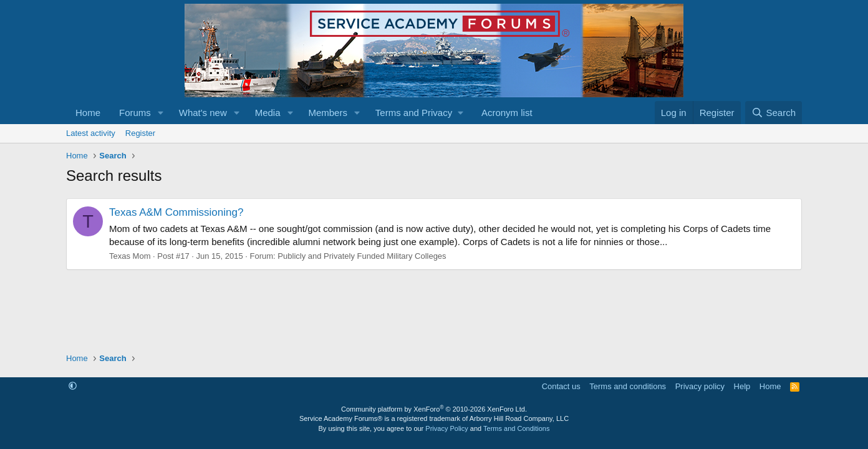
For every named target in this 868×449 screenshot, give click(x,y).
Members (328, 113)
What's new (203, 113)
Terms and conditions (628, 386)
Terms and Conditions (516, 428)
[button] (161, 113)
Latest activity (91, 133)
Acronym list (507, 113)
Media (268, 113)
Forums (135, 113)
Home (88, 113)
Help (742, 386)
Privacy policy (700, 386)
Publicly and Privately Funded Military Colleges (362, 256)
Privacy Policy (446, 428)
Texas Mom (130, 256)
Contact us (561, 386)
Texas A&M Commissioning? (176, 212)
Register (140, 133)
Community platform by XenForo (434, 409)
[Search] (774, 113)
